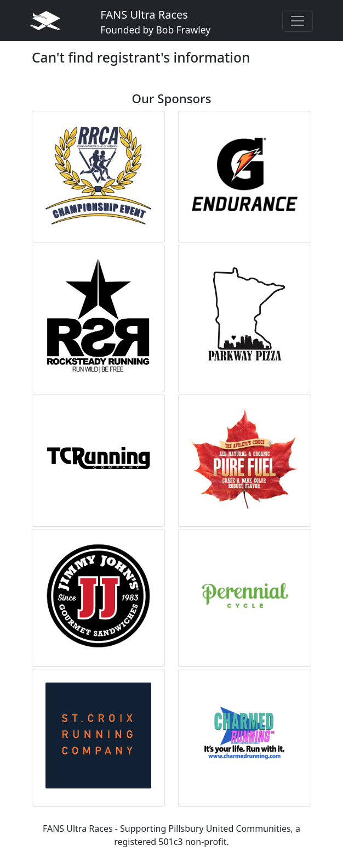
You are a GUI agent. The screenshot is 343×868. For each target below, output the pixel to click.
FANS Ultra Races (155, 22)
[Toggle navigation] (298, 21)
